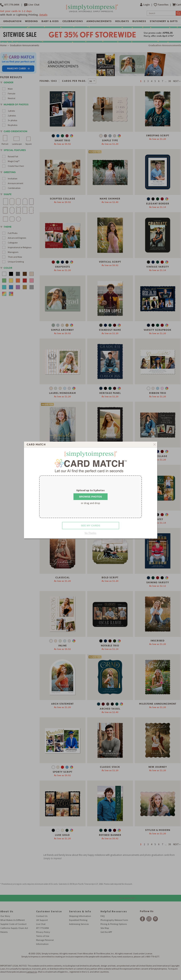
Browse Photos (91, 497)
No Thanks (90, 533)
